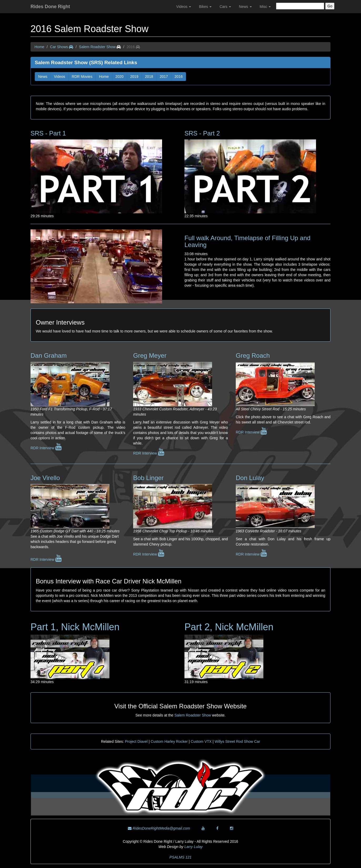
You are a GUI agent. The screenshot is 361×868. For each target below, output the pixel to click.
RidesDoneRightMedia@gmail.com (159, 828)
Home (39, 47)
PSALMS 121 (180, 857)
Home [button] (104, 77)
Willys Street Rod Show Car (237, 741)
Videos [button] (60, 77)
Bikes (205, 7)
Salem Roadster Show (97, 47)
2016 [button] (179, 77)
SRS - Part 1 (48, 133)
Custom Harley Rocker (169, 741)
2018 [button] (149, 77)
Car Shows (62, 47)
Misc (265, 7)
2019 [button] (134, 77)
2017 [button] (164, 77)
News (245, 7)
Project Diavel (136, 741)
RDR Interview (46, 448)
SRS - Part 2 (202, 133)
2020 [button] (120, 77)
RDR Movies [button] (82, 77)
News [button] (43, 77)
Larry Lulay (194, 847)
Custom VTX (201, 741)
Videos (184, 7)
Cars (225, 7)
